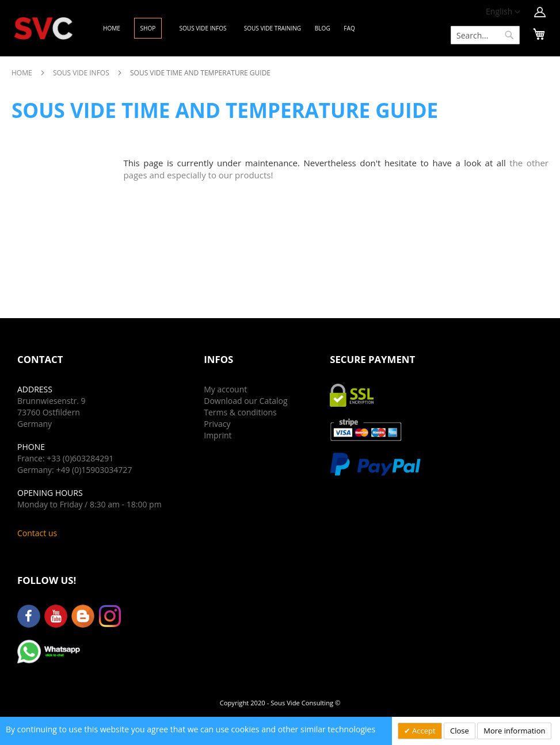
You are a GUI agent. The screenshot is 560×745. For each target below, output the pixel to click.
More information (514, 731)
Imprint (218, 435)
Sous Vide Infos (82, 73)
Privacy (217, 424)
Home (23, 73)
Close (460, 731)
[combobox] (485, 35)
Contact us (37, 533)
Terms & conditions (240, 412)
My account (225, 389)
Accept (423, 731)
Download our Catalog (245, 401)
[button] (503, 12)
